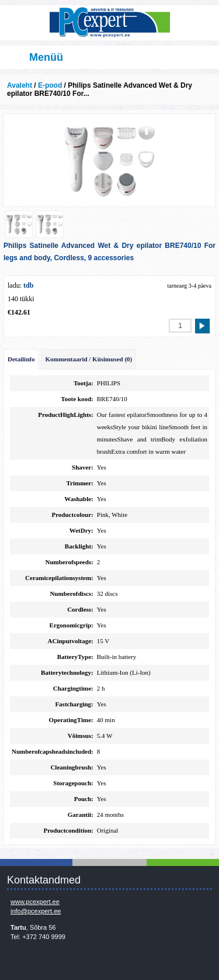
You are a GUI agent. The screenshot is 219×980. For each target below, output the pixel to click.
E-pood (50, 85)
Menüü (46, 57)
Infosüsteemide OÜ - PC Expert (109, 23)
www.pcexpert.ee (35, 902)
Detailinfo (21, 359)
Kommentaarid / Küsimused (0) (88, 359)
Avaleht (20, 85)
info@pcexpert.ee (36, 911)
